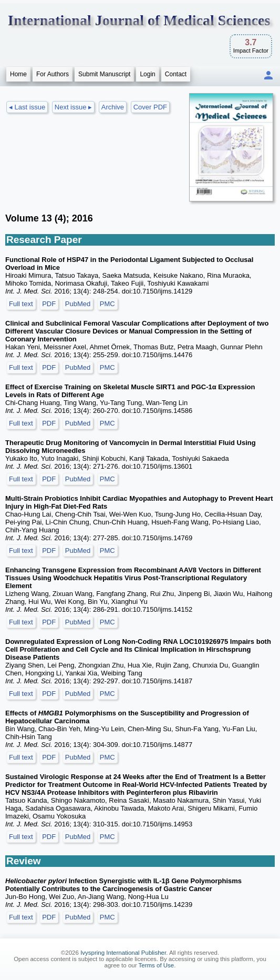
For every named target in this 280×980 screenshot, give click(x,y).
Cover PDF (150, 107)
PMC (107, 304)
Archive (113, 107)
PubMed (78, 304)
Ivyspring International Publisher (123, 953)
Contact (176, 74)
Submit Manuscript (104, 74)
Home (18, 74)
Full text (21, 304)
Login (147, 74)
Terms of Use (157, 965)
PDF (49, 304)
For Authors (53, 74)
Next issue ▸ (73, 107)
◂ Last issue (27, 107)
